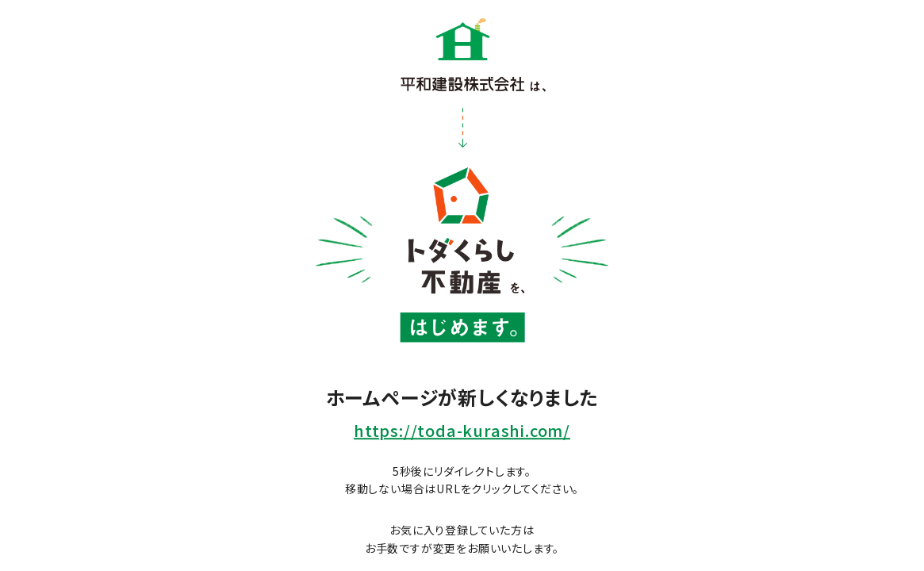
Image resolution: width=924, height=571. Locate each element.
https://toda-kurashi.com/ (462, 431)
